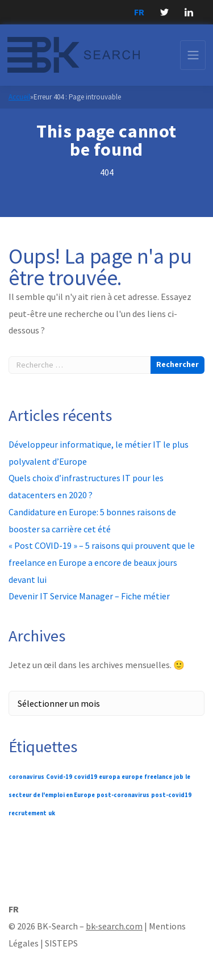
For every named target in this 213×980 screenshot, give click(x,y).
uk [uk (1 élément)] (52, 813)
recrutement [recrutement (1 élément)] (28, 813)
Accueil (19, 97)
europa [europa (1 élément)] (109, 777)
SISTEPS (61, 943)
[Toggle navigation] (193, 55)
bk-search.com (114, 926)
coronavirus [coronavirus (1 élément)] (26, 777)
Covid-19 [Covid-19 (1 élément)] (59, 777)
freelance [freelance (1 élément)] (158, 777)
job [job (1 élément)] (179, 777)
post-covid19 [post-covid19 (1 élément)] (171, 795)
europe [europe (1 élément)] (132, 777)
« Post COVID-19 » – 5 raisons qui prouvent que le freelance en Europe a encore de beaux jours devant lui (102, 562)
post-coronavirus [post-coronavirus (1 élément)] (123, 795)
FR (139, 12)
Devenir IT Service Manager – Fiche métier (89, 596)
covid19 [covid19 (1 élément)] (85, 777)
